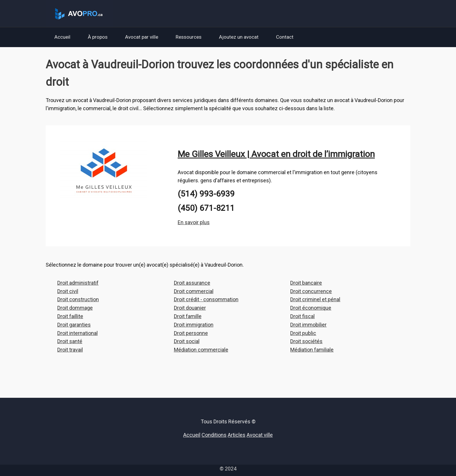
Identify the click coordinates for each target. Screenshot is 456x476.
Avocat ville (260, 435)
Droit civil (68, 291)
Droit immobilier (308, 325)
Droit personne (191, 333)
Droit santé (70, 341)
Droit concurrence (311, 291)
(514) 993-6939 (206, 194)
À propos (98, 37)
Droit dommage (75, 308)
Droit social (187, 341)
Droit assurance (192, 283)
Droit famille (188, 316)
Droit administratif (78, 283)
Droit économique (311, 308)
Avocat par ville (142, 37)
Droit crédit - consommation (206, 299)
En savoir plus (194, 222)
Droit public (303, 333)
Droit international (78, 333)
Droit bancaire (306, 283)
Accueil (62, 37)
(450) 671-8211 (206, 208)
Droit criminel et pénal (315, 299)
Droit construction (78, 299)
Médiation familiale (312, 350)
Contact (285, 37)
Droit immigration (194, 325)
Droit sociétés (306, 341)
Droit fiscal (302, 316)
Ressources (189, 37)
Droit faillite (70, 316)
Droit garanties (74, 325)
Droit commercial (194, 291)
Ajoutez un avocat (239, 37)
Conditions (214, 435)
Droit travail (70, 350)
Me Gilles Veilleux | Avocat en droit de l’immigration (276, 154)
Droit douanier (190, 308)
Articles (237, 435)
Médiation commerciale (201, 350)
